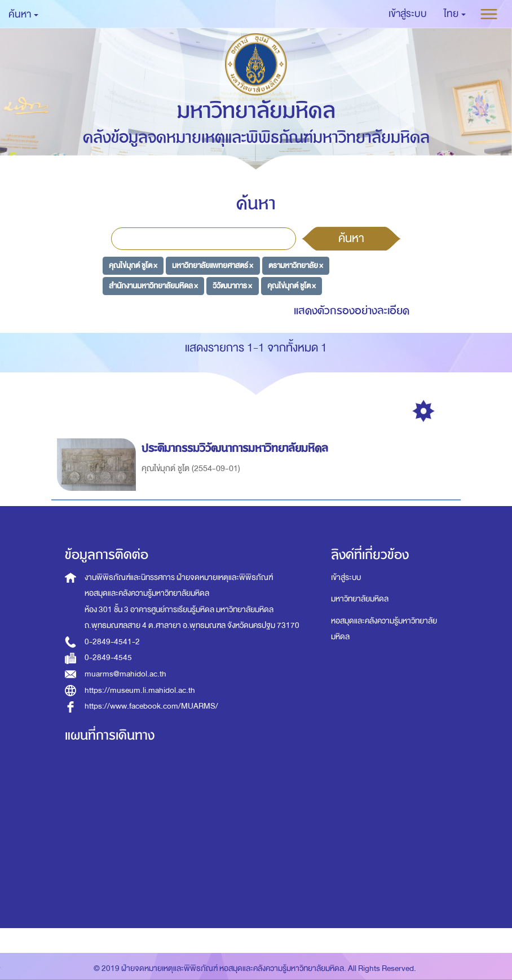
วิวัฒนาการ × (232, 285)
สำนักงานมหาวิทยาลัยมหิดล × (153, 285)
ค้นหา (351, 238)
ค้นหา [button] (23, 14)
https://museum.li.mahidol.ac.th (140, 690)
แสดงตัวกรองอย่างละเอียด (352, 311)
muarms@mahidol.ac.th (125, 674)
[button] (455, 14)
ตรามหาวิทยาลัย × (296, 265)
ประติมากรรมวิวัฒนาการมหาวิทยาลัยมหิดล (237, 448)
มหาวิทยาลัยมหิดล (360, 599)
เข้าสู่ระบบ (346, 577)
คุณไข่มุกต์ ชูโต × (133, 265)
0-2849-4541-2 (112, 642)
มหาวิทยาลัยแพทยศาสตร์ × (213, 265)
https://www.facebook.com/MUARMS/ (151, 706)
